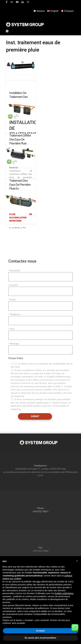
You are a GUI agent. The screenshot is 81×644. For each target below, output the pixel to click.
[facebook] (7, 2)
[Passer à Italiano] (40, 11)
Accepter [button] (41, 631)
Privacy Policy (16, 358)
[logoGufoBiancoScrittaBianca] (25, 23)
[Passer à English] (53, 11)
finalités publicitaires (64, 593)
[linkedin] (23, 2)
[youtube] (17, 2)
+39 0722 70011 (40, 512)
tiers (38, 582)
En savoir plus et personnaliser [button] (41, 638)
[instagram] (28, 2)
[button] (77, 561)
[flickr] (12, 2)
